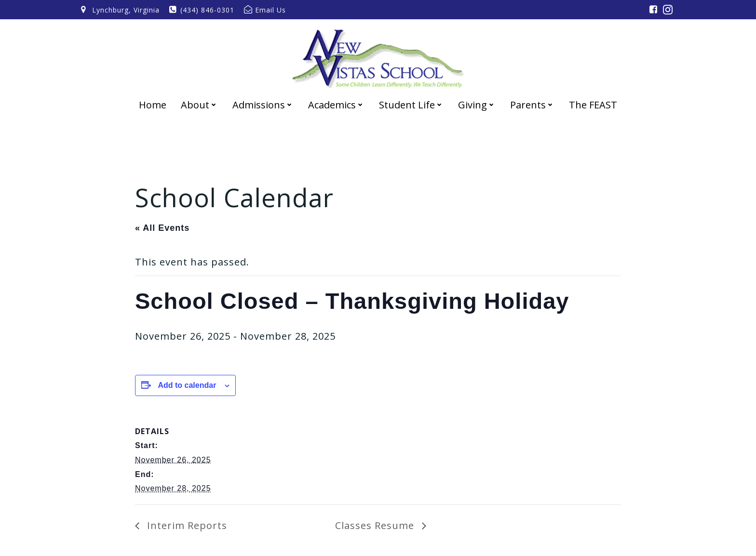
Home (153, 105)
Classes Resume (376, 525)
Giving (477, 105)
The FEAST (593, 105)
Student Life (411, 105)
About (199, 105)
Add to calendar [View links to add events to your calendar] (187, 385)
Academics (336, 105)
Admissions (263, 105)
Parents (532, 105)
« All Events (162, 228)
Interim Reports (186, 525)
